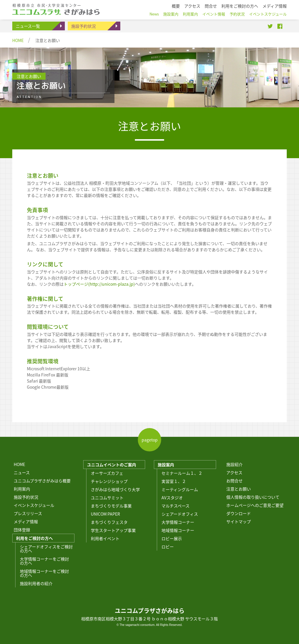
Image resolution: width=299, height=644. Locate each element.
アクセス (234, 472)
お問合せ (234, 481)
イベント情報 (214, 14)
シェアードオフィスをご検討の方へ (46, 549)
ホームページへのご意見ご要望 (255, 505)
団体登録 (22, 530)
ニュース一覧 (28, 26)
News (154, 14)
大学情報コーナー (178, 522)
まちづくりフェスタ (109, 522)
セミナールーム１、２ (182, 473)
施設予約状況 (84, 26)
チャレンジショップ (109, 481)
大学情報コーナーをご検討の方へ (44, 561)
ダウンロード (239, 513)
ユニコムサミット (107, 498)
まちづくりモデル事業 (111, 506)
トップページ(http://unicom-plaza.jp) (99, 284)
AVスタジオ (172, 498)
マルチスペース (175, 506)
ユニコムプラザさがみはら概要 (42, 481)
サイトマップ (239, 521)
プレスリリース (28, 513)
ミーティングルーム (180, 489)
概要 (176, 6)
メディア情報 (26, 521)
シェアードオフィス (180, 514)
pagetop (150, 440)
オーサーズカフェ (107, 473)
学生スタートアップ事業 (113, 530)
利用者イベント (105, 538)
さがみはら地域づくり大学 (115, 489)
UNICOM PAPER (105, 514)
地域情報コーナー (178, 530)
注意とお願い (239, 489)
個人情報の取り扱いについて (253, 497)
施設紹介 (234, 464)
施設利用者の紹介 (36, 583)
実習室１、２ (174, 481)
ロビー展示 (172, 538)
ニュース (22, 472)
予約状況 (237, 14)
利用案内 (22, 489)
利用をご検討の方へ (34, 538)
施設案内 (166, 465)
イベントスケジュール (34, 505)
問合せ (211, 6)
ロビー (168, 547)
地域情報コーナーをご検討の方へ (44, 573)
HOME (18, 40)
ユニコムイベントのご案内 (112, 465)
